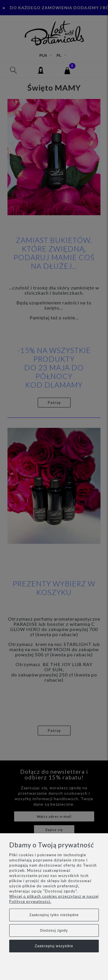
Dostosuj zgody (54, 931)
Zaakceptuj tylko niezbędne (54, 915)
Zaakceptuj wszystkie (54, 946)
